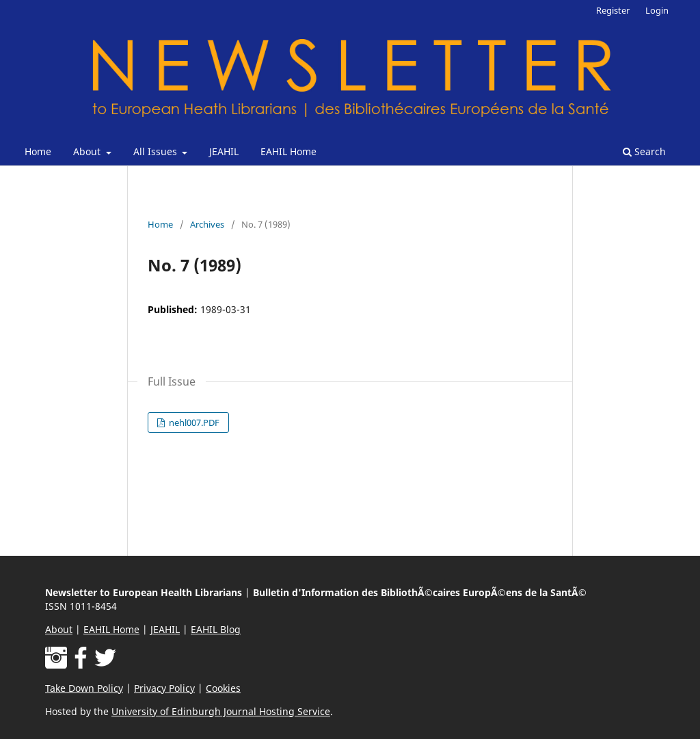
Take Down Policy (84, 688)
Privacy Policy (164, 688)
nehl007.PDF (193, 422)
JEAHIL (224, 151)
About (88, 151)
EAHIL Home (288, 151)
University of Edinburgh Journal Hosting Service (221, 711)
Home (38, 151)
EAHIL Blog (216, 629)
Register (613, 10)
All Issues (157, 151)
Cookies (223, 688)
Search (644, 151)
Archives (207, 224)
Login (657, 10)
